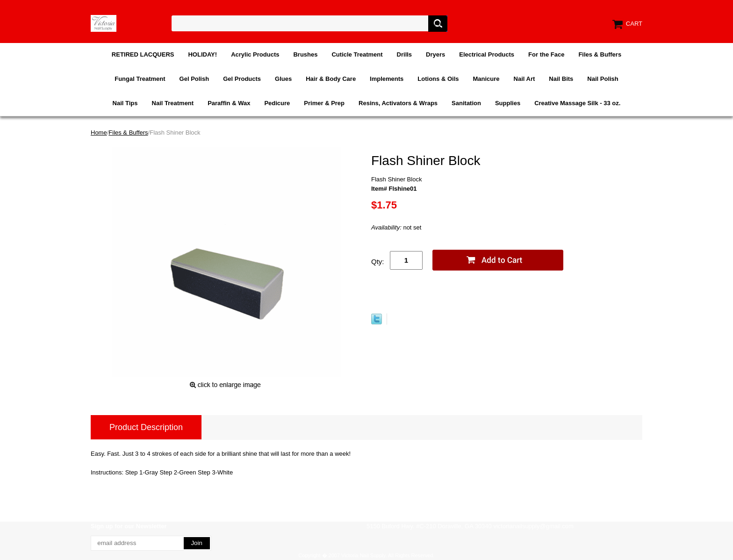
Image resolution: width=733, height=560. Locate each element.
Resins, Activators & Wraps (398, 103)
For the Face (546, 54)
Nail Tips (125, 103)
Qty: (378, 262)
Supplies (508, 103)
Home (99, 133)
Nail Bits (561, 79)
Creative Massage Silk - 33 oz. (577, 103)
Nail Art (525, 79)
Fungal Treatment (140, 79)
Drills (405, 54)
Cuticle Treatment (357, 54)
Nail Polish (603, 79)
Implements (387, 79)
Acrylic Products (255, 54)
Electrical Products (487, 54)
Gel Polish (194, 79)
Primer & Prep (324, 103)
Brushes (305, 54)
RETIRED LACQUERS (143, 54)
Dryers (435, 54)
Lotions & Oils (438, 79)
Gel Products (242, 79)
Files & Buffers (600, 54)
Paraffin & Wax (229, 103)
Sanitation (466, 103)
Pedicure (277, 103)
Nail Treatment (173, 103)
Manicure (486, 79)
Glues (283, 79)
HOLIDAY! (202, 54)
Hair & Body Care (331, 79)
